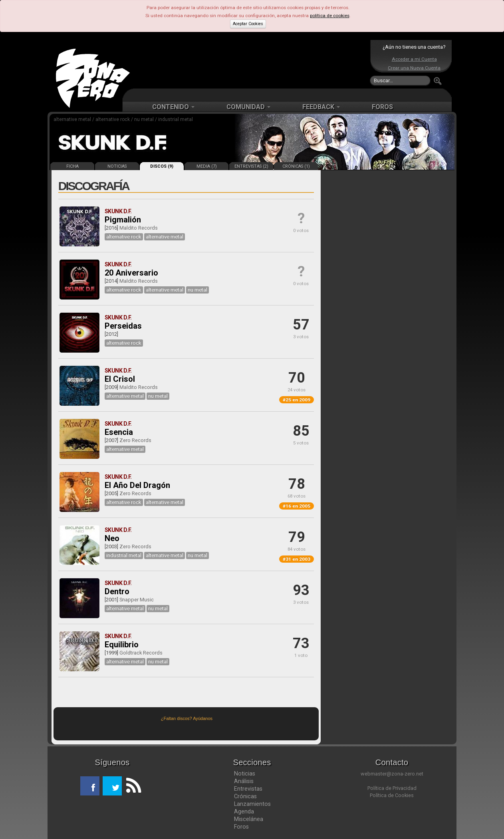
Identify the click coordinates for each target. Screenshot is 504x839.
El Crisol (120, 379)
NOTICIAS (117, 166)
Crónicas (245, 796)
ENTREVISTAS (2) (251, 166)
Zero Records (135, 440)
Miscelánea (249, 819)
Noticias (245, 774)
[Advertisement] (250, 64)
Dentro (117, 591)
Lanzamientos (252, 804)
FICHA (72, 166)
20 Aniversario (131, 273)
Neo (112, 538)
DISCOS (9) (162, 166)
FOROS (382, 107)
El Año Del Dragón (137, 485)
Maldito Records (139, 228)
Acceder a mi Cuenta (414, 59)
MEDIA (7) (207, 166)
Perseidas (123, 326)
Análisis (244, 781)
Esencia (119, 432)
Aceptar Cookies (248, 24)
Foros (241, 827)
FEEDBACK (321, 107)
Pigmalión (123, 220)
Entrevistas (248, 789)
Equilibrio (122, 645)
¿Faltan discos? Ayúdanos (187, 718)
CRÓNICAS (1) (296, 166)
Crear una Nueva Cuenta (414, 68)
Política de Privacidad (392, 788)
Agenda (244, 811)
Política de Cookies (392, 795)
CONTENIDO (173, 107)
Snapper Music (137, 600)
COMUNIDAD (248, 107)
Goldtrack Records (141, 653)
